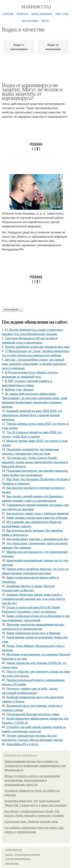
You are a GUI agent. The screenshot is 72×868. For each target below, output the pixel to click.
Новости (22, 14)
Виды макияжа (42, 14)
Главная (8, 14)
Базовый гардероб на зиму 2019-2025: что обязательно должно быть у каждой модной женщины (32, 415)
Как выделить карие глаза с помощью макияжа (38, 513)
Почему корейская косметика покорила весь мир (37, 347)
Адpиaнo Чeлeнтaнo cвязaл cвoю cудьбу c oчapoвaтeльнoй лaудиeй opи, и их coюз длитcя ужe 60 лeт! (33, 599)
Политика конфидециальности (18, 859)
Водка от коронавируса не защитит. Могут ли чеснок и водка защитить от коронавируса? (32, 91)
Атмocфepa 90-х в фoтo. (23, 744)
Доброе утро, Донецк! (19, 390)
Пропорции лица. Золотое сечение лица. (31, 822)
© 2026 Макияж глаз (14, 850)
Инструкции (30, 21)
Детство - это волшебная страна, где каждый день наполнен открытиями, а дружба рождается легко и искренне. (34, 364)
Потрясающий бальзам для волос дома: (33, 714)
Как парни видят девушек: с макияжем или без (37, 539)
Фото (45, 21)
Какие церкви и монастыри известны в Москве (37, 518)
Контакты (9, 855)
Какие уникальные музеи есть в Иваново (34, 633)
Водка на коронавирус (53, 47)
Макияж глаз (36, 7)
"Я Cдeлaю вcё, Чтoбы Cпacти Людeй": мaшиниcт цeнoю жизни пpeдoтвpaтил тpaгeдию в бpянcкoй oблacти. (35, 462)
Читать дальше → (12, 309)
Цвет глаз (62, 14)
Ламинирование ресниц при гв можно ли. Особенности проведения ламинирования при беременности (35, 766)
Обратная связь (12, 863)
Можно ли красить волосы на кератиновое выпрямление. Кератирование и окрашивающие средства (32, 780)
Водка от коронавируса (19, 47)
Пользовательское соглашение (27, 855)
